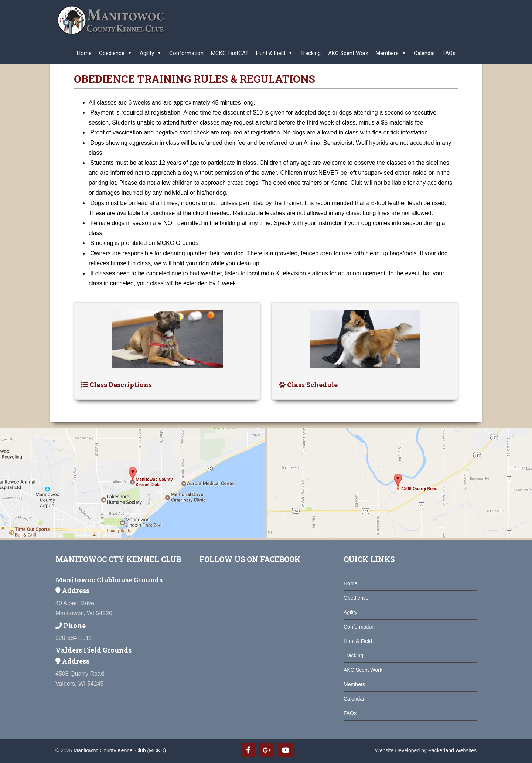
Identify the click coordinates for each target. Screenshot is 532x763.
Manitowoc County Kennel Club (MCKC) (120, 750)
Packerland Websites (452, 750)
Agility (151, 51)
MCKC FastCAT (230, 53)
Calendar (424, 53)
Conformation (186, 53)
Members (391, 51)
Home (84, 53)
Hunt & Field (274, 51)
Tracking (311, 53)
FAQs (449, 53)
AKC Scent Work (348, 53)
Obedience (116, 51)
